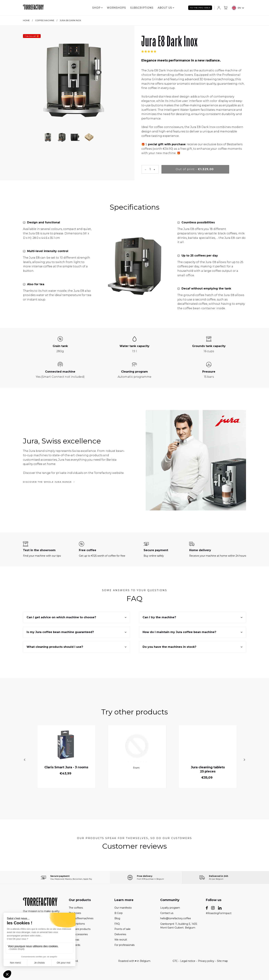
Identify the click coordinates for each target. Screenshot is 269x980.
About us (166, 8)
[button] (149, 51)
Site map (222, 961)
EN (236, 8)
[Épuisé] (195, 169)
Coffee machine (45, 20)
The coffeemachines (81, 918)
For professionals (124, 945)
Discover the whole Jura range (49, 482)
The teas (74, 940)
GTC (175, 961)
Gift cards (74, 945)
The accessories (78, 934)
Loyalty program (170, 908)
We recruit (121, 940)
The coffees (76, 908)
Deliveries (120, 934)
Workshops (116, 8)
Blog (117, 918)
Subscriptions (142, 8)
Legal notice (188, 961)
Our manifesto (123, 908)
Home (26, 20)
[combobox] (238, 8)
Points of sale (122, 929)
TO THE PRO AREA (200, 8)
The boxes (75, 913)
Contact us (167, 913)
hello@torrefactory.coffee (176, 918)
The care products (80, 929)
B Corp (119, 913)
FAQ (117, 924)
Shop (97, 8)
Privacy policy (206, 961)
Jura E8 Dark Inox (70, 20)
